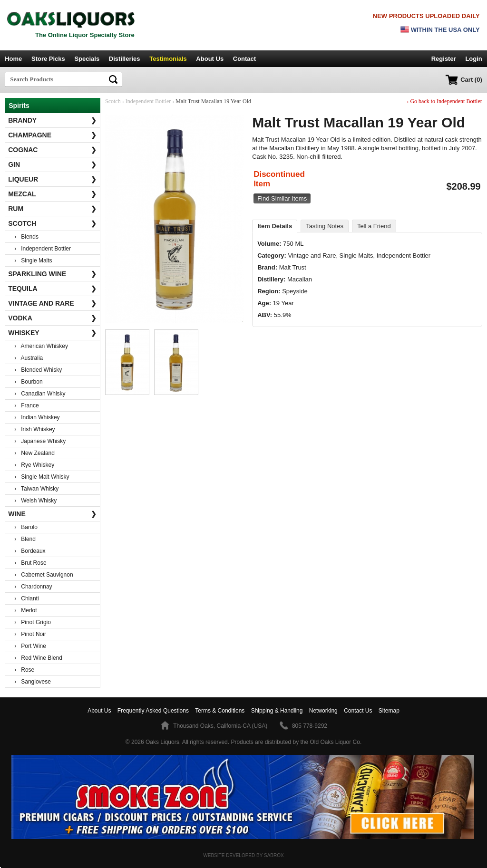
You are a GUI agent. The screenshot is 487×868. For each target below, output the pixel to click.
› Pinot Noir (30, 634)
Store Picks (48, 59)
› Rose (24, 670)
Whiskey (52, 333)
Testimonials (168, 59)
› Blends (26, 237)
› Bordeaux (30, 551)
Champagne (52, 135)
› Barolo (26, 527)
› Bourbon (28, 382)
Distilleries (125, 59)
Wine (52, 514)
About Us (210, 59)
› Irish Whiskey (34, 429)
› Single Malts (33, 260)
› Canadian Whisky (40, 394)
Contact (244, 59)
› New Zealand (34, 453)
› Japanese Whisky (40, 441)
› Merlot (25, 610)
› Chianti (26, 598)
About (99, 711)
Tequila (52, 289)
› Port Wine (30, 646)
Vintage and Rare (52, 303)
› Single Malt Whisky (42, 477)
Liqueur (52, 179)
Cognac (52, 150)
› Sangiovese (33, 682)
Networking (323, 711)
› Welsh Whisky (35, 501)
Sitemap (389, 711)
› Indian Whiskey (37, 417)
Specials (87, 59)
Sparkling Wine (52, 274)
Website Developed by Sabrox (243, 855)
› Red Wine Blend (38, 658)
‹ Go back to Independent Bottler (444, 101)
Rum (52, 209)
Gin (52, 164)
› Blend (25, 539)
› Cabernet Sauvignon (44, 575)
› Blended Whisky (38, 370)
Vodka (52, 318)
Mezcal (52, 194)
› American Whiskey (41, 346)
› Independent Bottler (43, 249)
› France (26, 405)
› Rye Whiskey (34, 465)
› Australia (29, 358)
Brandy (52, 120)
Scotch (52, 223)
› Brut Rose (30, 563)
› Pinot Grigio (33, 622)
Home (13, 59)
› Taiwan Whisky (36, 489)
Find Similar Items (282, 198)
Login (473, 59)
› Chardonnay (33, 587)
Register (444, 59)
